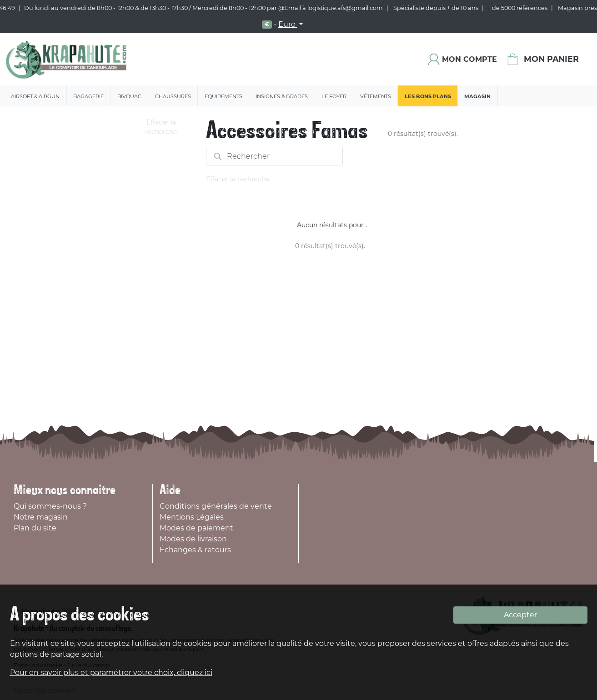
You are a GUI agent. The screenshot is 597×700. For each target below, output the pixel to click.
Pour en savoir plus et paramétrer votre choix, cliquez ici (111, 672)
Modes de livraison (193, 539)
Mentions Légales (192, 517)
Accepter (520, 615)
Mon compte (469, 59)
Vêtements (376, 96)
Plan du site (35, 528)
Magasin (477, 96)
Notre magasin (41, 517)
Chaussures (173, 96)
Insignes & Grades (282, 96)
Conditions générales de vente (216, 506)
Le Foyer (334, 96)
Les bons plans (428, 96)
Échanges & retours (195, 550)
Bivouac (129, 96)
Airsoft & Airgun (35, 96)
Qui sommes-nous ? (50, 506)
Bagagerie (88, 96)
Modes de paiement (196, 528)
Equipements (223, 96)
